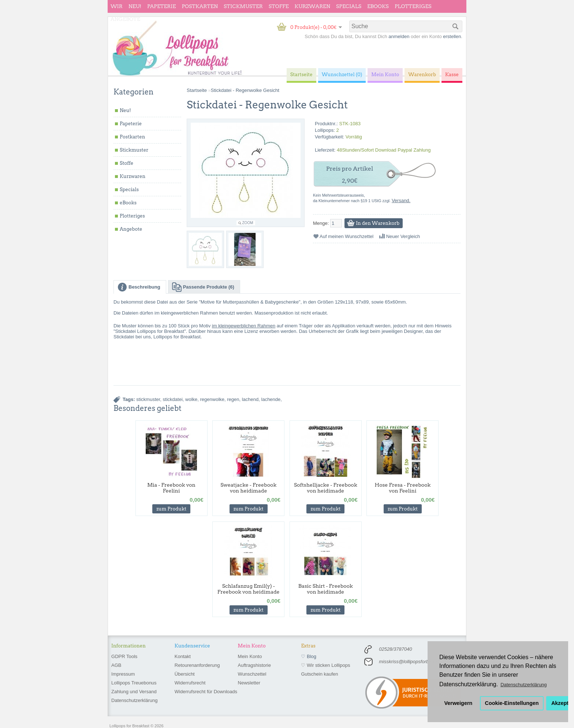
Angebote (125, 19)
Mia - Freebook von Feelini (171, 488)
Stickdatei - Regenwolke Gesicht (245, 90)
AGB (116, 665)
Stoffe (279, 6)
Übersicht (185, 674)
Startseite (197, 90)
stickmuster (148, 399)
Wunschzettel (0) (342, 75)
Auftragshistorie (254, 665)
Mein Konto (250, 656)
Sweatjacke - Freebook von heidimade (248, 488)
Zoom (248, 223)
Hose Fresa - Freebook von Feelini (403, 488)
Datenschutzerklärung (134, 700)
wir (117, 6)
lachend (250, 399)
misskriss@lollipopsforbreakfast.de (415, 662)
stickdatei (173, 399)
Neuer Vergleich (403, 236)
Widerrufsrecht (190, 683)
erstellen (452, 36)
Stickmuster (243, 6)
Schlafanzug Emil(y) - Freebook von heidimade (249, 589)
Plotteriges (413, 6)
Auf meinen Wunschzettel (346, 236)
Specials (349, 6)
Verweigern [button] (459, 703)
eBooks (378, 6)
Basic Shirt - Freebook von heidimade (326, 589)
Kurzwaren (312, 6)
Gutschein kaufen (319, 674)
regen (233, 399)
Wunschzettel (252, 674)
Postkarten (200, 6)
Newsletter (249, 683)
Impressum (123, 674)
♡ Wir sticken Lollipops (325, 665)
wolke (191, 399)
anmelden (399, 36)
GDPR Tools (124, 656)
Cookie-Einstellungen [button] (512, 703)
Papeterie (161, 6)
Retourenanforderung (197, 665)
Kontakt (183, 656)
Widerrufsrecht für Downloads (206, 692)
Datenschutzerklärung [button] (523, 685)
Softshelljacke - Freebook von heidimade (326, 488)
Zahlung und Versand (134, 692)
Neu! (135, 6)
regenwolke (213, 399)
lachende (271, 399)
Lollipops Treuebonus (134, 683)
